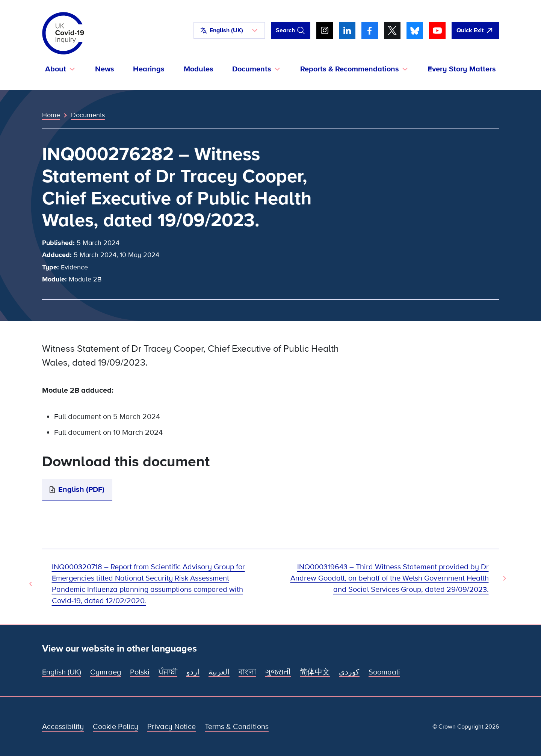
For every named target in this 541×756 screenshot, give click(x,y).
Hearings (149, 69)
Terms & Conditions (237, 727)
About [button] (56, 69)
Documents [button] (252, 69)
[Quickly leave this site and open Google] (475, 30)
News (105, 69)
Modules (199, 69)
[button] (229, 30)
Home (51, 115)
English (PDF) (81, 490)
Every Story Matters (462, 69)
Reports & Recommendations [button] (350, 69)
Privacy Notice (172, 727)
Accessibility (63, 727)
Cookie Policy (116, 727)
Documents (88, 115)
